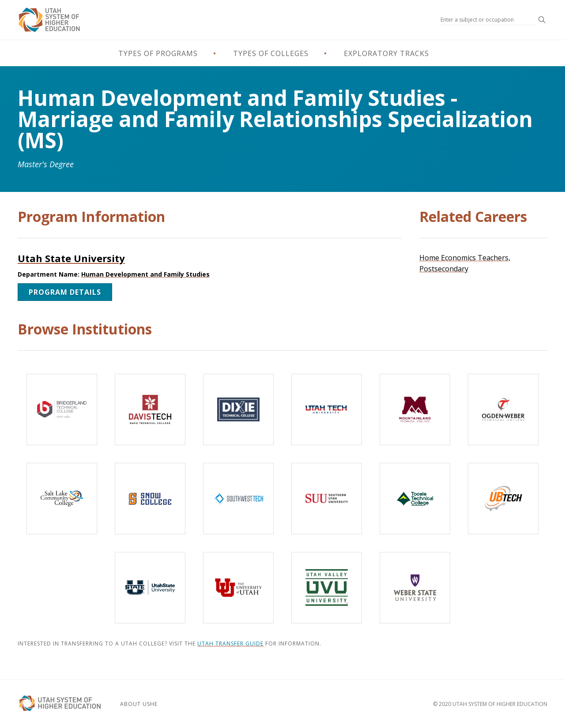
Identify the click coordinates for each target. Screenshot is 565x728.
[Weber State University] (415, 588)
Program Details (65, 292)
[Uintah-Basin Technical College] (503, 499)
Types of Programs (158, 53)
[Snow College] (150, 499)
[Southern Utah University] (327, 499)
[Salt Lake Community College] (62, 499)
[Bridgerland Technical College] (62, 409)
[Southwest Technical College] (238, 499)
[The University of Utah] (238, 588)
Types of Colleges (271, 53)
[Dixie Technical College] (238, 409)
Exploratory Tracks (386, 53)
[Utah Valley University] (327, 588)
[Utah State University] (150, 588)
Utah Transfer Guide (230, 644)
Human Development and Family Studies (145, 274)
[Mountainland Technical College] (415, 409)
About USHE (139, 704)
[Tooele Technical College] (415, 499)
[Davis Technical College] (150, 409)
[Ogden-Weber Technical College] (503, 409)
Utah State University (71, 258)
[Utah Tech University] (327, 409)
